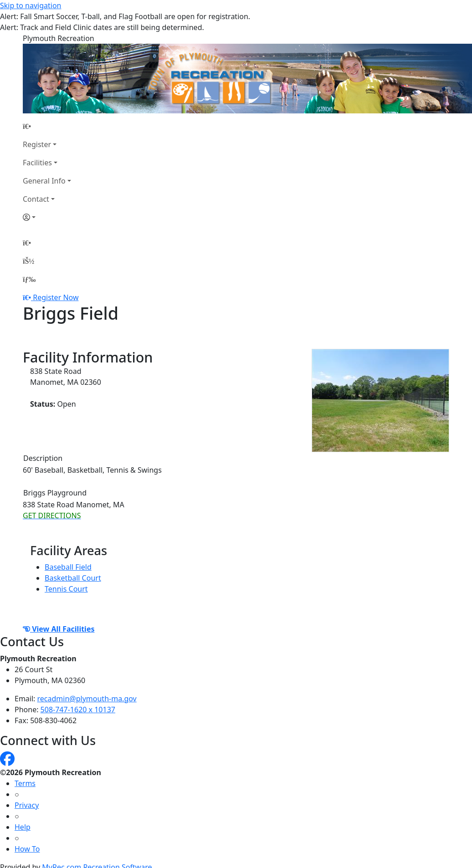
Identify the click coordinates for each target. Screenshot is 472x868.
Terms (25, 783)
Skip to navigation (31, 5)
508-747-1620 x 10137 (78, 710)
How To (27, 849)
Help (23, 827)
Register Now (56, 297)
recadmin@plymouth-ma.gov (87, 699)
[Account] (47, 217)
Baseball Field (68, 567)
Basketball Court (73, 578)
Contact (36, 199)
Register (37, 144)
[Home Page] (47, 126)
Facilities (37, 163)
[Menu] (29, 279)
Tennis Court (66, 589)
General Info (44, 181)
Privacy (27, 805)
